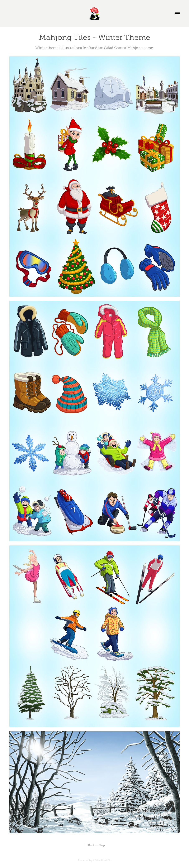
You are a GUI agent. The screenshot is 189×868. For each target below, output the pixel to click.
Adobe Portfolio (102, 860)
